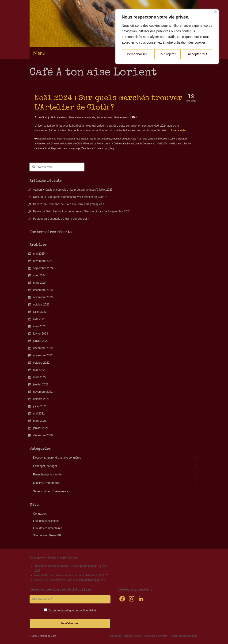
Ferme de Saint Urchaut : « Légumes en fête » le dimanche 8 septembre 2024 (82, 211)
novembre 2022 (43, 355)
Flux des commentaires (48, 528)
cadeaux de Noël (121, 139)
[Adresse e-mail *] (70, 599)
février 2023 (40, 334)
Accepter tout (198, 54)
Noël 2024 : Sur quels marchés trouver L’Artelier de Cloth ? (70, 197)
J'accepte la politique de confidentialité (70, 610)
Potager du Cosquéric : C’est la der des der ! (61, 219)
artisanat (41, 139)
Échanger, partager (45, 466)
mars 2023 (40, 326)
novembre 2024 (43, 261)
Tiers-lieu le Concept (92, 149)
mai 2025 (39, 254)
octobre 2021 (41, 399)
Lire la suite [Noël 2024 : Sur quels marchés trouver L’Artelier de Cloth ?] (178, 130)
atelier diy (95, 139)
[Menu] (114, 53)
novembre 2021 (43, 392)
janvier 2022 (41, 384)
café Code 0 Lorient (166, 139)
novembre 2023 (43, 297)
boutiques (106, 139)
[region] (167, 37)
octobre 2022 (41, 363)
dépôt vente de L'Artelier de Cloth (65, 144)
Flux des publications (46, 521)
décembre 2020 (43, 435)
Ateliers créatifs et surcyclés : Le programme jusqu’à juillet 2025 (73, 190)
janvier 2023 (41, 341)
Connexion (40, 514)
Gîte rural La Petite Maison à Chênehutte (105, 144)
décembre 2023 (43, 290)
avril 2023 (39, 319)
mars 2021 (40, 421)
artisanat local (54, 139)
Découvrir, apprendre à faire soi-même (57, 458)
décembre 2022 (43, 348)
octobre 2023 (41, 305)
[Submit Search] (33, 167)
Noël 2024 (162, 144)
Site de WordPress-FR (47, 535)
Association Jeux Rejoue (76, 139)
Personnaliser (137, 54)
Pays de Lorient (59, 149)
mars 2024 (40, 283)
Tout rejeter (167, 54)
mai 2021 (39, 414)
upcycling (109, 149)
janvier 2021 (41, 428)
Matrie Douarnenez (146, 144)
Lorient (131, 144)
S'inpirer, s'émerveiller (47, 483)
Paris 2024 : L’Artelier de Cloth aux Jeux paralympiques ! (68, 204)
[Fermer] (215, 12)
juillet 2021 (40, 406)
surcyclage (74, 149)
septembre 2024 (43, 268)
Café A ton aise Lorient (143, 139)
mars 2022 (40, 377)
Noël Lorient (175, 144)
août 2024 (39, 275)
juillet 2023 (40, 312)
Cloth (44, 117)
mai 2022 (39, 370)
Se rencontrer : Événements (113, 117)
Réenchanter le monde (82, 117)
